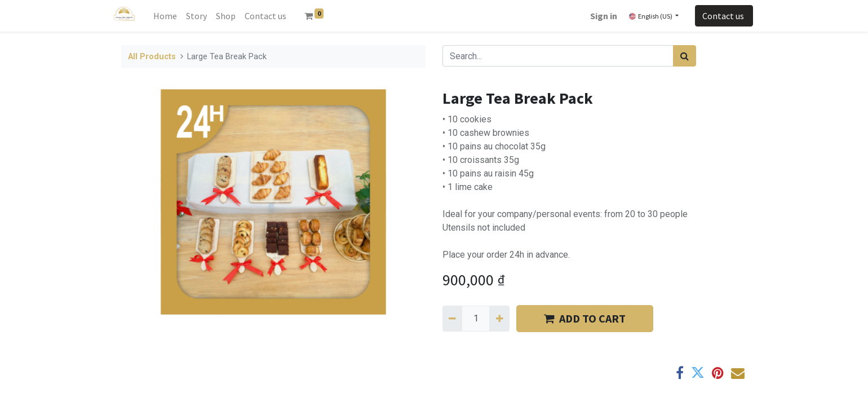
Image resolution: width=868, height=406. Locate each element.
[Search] (685, 56)
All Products (152, 57)
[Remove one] (452, 319)
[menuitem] (165, 16)
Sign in (604, 16)
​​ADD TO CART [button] (585, 318)
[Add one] (499, 319)
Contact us (724, 16)
